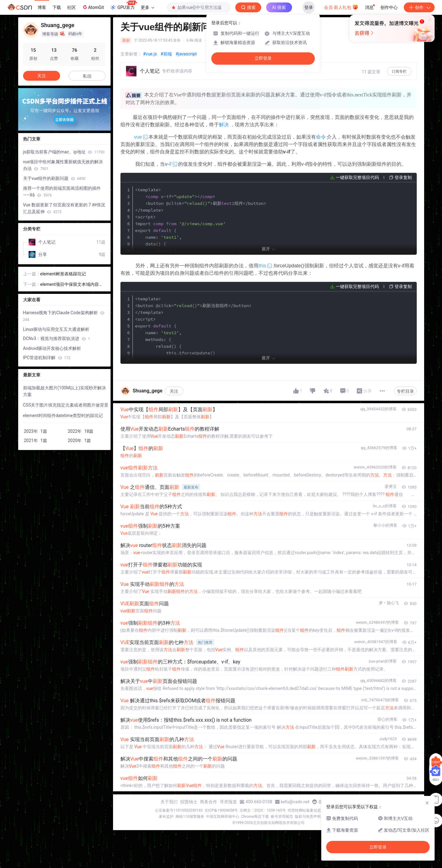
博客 (42, 7)
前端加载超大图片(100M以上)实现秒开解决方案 (65, 391)
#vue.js (150, 54)
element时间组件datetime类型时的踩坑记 (63, 416)
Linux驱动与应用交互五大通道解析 (56, 329)
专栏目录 (405, 391)
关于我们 (169, 802)
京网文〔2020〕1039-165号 (263, 810)
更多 (148, 7)
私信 (87, 76)
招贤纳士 (189, 802)
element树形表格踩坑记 (63, 274)
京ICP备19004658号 (221, 810)
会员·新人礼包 (341, 7)
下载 (57, 7)
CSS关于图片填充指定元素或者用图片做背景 (66, 405)
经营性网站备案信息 (304, 810)
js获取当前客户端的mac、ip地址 (64, 152)
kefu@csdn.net (295, 802)
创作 (419, 7)
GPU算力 (123, 6)
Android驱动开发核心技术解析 (52, 348)
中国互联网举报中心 (223, 817)
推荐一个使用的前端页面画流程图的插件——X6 (62, 192)
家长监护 (166, 817)
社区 (71, 7)
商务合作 (209, 802)
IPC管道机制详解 (47, 358)
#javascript (186, 54)
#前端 (166, 54)
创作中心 (389, 7)
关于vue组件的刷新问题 (54, 178)
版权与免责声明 (308, 817)
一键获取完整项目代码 (357, 177)
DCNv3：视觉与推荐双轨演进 (57, 339)
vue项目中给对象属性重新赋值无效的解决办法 (63, 165)
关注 (174, 391)
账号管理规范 (282, 817)
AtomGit (93, 7)
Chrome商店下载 (255, 817)
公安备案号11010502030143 (179, 810)
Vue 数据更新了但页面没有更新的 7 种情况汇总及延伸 (64, 208)
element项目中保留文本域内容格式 (72, 285)
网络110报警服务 (190, 817)
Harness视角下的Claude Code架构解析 (64, 316)
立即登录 (263, 58)
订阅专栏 (399, 71)
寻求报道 (228, 802)
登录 (309, 7)
